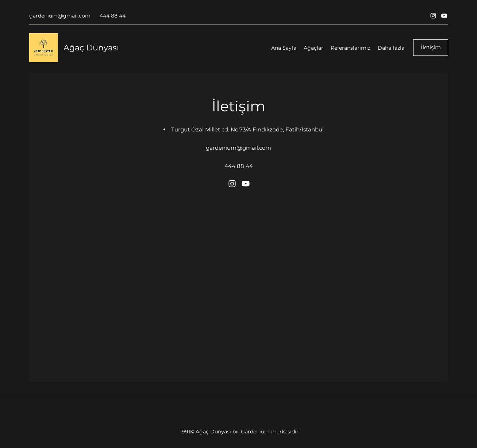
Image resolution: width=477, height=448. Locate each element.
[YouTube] (444, 16)
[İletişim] (431, 48)
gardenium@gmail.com (60, 16)
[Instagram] (433, 16)
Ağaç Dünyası (91, 48)
